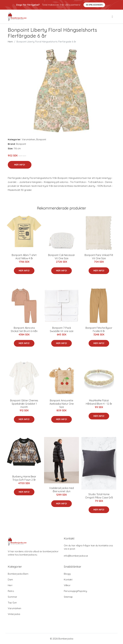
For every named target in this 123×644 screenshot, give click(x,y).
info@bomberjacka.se (76, 556)
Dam (10, 580)
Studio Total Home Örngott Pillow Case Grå (99, 496)
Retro (11, 591)
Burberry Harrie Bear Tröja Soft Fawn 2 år (24, 478)
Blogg (67, 574)
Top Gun (12, 603)
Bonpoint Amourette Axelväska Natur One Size (62, 404)
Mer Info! (20, 165)
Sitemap (68, 597)
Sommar (12, 597)
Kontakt (68, 580)
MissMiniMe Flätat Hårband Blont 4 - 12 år (99, 402)
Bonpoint (41, 139)
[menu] (113, 17)
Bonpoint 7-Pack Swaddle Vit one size (62, 329)
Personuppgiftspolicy (75, 591)
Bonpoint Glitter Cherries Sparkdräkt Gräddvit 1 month (24, 404)
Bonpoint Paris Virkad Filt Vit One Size (99, 257)
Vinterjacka (14, 614)
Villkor (67, 585)
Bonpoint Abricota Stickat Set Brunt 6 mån (24, 329)
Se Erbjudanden (94, 5)
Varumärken (28, 139)
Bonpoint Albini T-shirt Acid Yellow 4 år (24, 257)
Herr (10, 585)
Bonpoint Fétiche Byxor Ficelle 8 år (99, 329)
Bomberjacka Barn (18, 574)
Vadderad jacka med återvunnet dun (61, 490)
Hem (10, 42)
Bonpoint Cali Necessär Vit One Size (61, 257)
